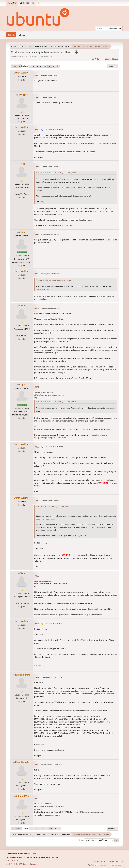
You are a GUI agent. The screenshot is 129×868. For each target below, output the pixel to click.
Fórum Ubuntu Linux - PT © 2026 (108, 861)
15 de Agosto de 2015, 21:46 (44, 581)
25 (45, 66)
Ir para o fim (16, 66)
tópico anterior (95, 59)
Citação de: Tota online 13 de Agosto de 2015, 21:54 (54, 507)
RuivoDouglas (23, 675)
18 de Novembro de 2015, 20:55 (52, 765)
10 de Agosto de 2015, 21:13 (51, 97)
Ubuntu (53, 857)
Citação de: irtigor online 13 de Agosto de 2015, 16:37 (54, 280)
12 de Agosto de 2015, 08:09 (51, 166)
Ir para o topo (16, 829)
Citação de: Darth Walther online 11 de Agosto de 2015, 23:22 (57, 173)
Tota (22, 164)
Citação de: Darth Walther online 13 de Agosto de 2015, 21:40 (57, 402)
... (37, 66)
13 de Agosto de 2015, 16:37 (51, 235)
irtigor (23, 232)
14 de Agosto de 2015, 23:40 (53, 447)
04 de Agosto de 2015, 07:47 (51, 75)
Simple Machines (30, 864)
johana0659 (23, 796)
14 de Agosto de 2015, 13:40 (44, 392)
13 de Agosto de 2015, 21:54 (51, 308)
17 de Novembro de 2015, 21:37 (52, 677)
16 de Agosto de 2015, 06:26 (53, 624)
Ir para (82, 840)
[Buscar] (107, 29)
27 (54, 66)
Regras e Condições (102, 865)
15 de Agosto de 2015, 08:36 (51, 500)
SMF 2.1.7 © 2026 (14, 864)
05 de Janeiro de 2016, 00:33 (44, 804)
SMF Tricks (32, 854)
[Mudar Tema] (38, 3)
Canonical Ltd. (13, 860)
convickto (22, 95)
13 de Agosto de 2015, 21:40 (51, 274)
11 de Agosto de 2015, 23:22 (53, 130)
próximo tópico (111, 59)
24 (41, 66)
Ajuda (90, 865)
